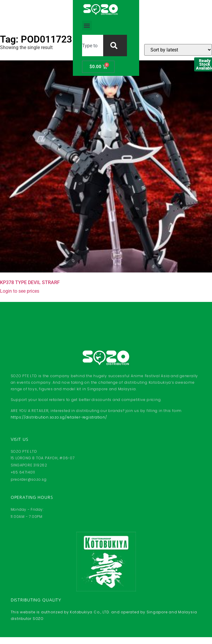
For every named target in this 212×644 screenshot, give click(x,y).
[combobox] (96, 14)
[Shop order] (178, 50)
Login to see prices (20, 291)
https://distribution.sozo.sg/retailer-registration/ (59, 417)
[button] (57, 14)
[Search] (137, 14)
